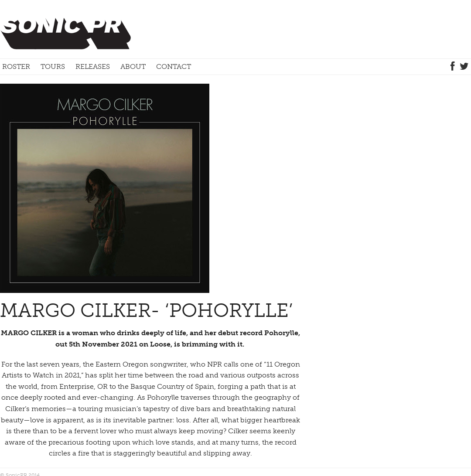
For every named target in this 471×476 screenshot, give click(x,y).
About (133, 66)
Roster (16, 66)
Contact (174, 66)
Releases (93, 66)
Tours (53, 66)
